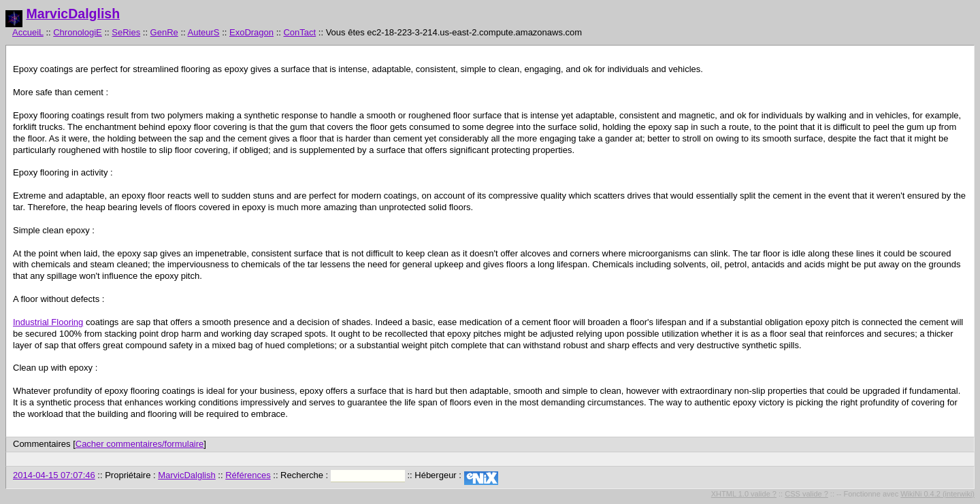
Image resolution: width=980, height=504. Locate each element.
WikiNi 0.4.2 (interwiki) (937, 494)
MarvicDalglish (73, 14)
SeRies (126, 32)
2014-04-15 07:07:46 (54, 475)
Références (248, 475)
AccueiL (28, 32)
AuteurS (204, 32)
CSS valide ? (806, 494)
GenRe (164, 32)
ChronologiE (78, 32)
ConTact (299, 32)
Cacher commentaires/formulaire (140, 444)
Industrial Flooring (48, 322)
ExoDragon (251, 32)
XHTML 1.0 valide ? (744, 494)
